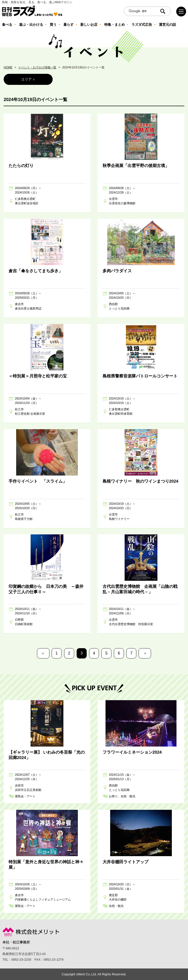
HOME (8, 67)
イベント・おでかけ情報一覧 (37, 67)
